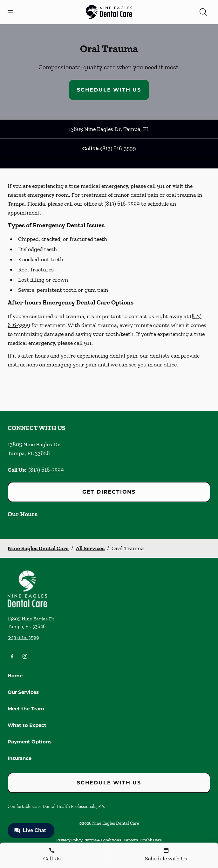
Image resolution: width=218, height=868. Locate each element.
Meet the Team (26, 709)
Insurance (20, 758)
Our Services (23, 692)
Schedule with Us (109, 90)
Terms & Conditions (103, 840)
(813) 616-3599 (118, 148)
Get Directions (109, 492)
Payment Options (30, 742)
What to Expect (27, 725)
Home (15, 676)
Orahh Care (151, 840)
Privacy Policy (69, 840)
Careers (131, 840)
